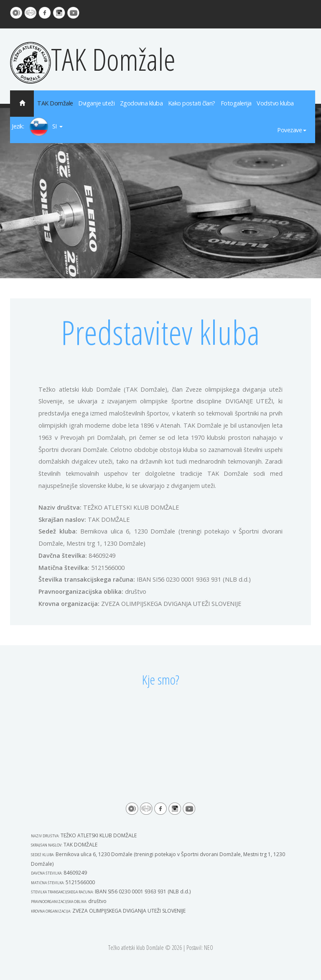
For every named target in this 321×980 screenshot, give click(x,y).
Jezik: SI (37, 127)
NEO (209, 948)
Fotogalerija (236, 103)
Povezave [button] (292, 130)
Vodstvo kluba (275, 103)
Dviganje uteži (96, 103)
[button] (37, 127)
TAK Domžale (93, 59)
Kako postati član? (192, 103)
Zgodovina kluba (141, 103)
